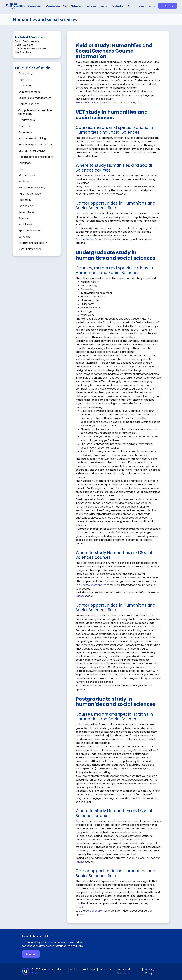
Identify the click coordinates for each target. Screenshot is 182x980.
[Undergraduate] (36, 6)
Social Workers (24, 45)
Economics (25, 132)
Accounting (26, 73)
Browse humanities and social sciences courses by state (109, 102)
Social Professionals (27, 41)
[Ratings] (142, 6)
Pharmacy (25, 200)
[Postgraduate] (53, 6)
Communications (29, 104)
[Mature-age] (77, 6)
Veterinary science (30, 249)
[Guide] (152, 6)
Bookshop (89, 969)
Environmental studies (32, 151)
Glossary (106, 969)
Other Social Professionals (31, 49)
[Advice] (131, 6)
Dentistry (24, 126)
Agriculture (25, 79)
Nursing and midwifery (32, 188)
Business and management (35, 98)
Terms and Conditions (123, 971)
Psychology (26, 206)
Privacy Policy (150, 971)
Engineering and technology (36, 145)
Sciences (24, 218)
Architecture (26, 86)
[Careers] (105, 6)
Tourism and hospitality (33, 243)
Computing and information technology (35, 112)
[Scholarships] (118, 6)
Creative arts (27, 120)
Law (21, 169)
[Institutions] (92, 6)
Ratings (80, 596)
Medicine (24, 181)
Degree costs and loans (95, 585)
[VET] (65, 6)
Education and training (32, 138)
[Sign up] (31, 954)
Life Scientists (23, 52)
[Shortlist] (168, 6)
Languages (25, 163)
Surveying (25, 237)
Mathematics (27, 175)
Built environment (29, 92)
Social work (26, 224)
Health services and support (36, 157)
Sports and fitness (30, 231)
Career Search (94, 239)
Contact (72, 969)
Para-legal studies (30, 194)
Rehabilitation (27, 212)
